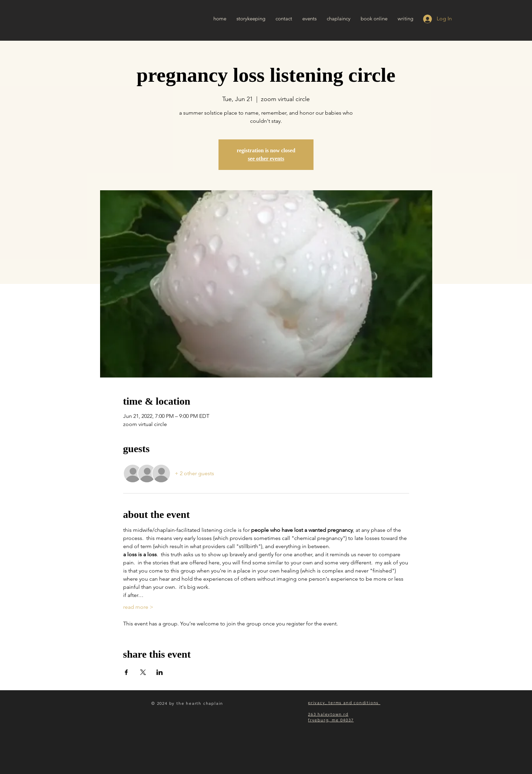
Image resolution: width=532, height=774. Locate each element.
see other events (266, 159)
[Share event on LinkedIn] (160, 672)
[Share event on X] (143, 672)
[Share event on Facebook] (126, 672)
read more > (138, 607)
